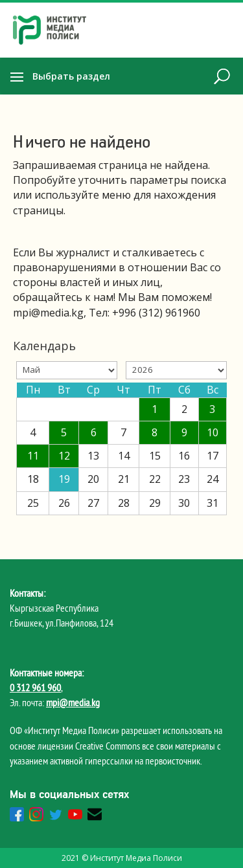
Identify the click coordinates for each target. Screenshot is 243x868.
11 (33, 456)
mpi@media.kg (73, 702)
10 (213, 432)
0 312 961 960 (35, 687)
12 (64, 456)
